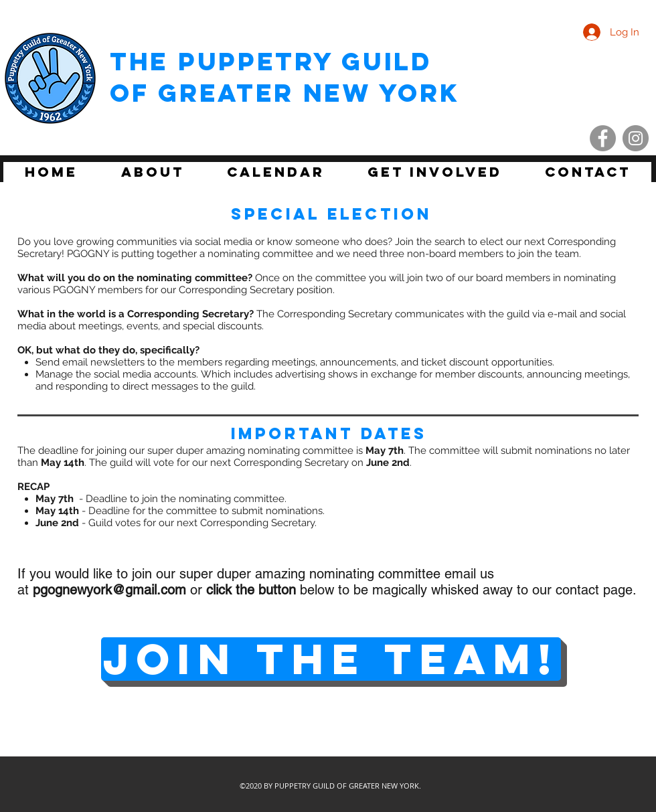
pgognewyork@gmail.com (109, 590)
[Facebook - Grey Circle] (603, 138)
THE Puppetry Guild (271, 61)
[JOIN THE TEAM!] (331, 659)
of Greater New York (284, 93)
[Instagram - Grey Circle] (636, 138)
